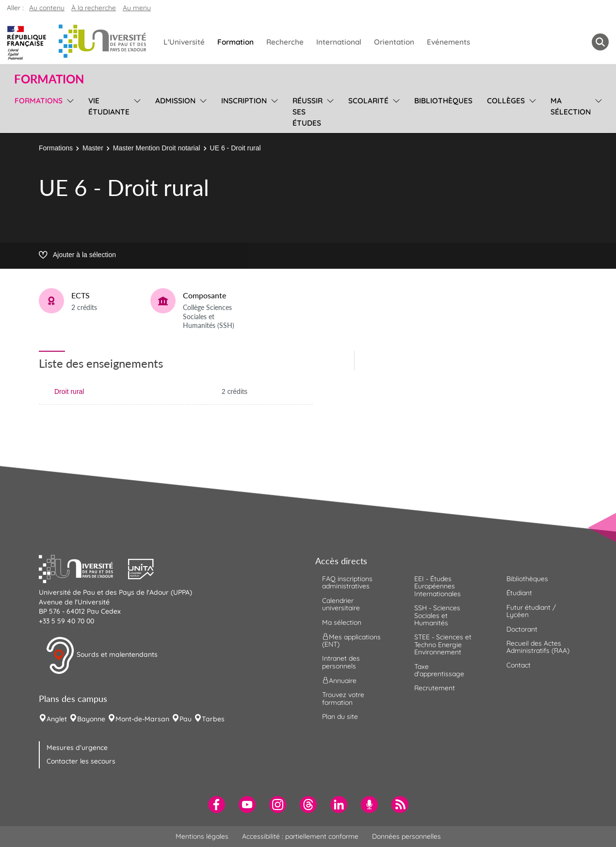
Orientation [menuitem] (394, 42)
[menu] (69, 111)
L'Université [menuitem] (184, 42)
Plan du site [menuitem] (340, 717)
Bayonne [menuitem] (91, 719)
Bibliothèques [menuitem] (443, 101)
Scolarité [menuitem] (368, 101)
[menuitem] (217, 805)
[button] (83, 568)
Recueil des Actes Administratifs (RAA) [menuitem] (538, 647)
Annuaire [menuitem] (339, 681)
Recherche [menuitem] (285, 42)
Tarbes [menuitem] (213, 719)
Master (93, 148)
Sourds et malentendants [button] (102, 655)
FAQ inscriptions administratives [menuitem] (347, 582)
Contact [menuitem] (519, 665)
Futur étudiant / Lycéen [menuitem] (531, 611)
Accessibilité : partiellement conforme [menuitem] (300, 836)
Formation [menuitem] (235, 42)
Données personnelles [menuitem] (406, 836)
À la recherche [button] (94, 8)
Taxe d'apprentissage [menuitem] (439, 670)
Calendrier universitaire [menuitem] (341, 604)
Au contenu (47, 8)
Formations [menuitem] (39, 101)
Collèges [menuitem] (506, 101)
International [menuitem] (339, 42)
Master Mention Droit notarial (157, 148)
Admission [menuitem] (175, 101)
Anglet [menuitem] (57, 719)
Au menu (137, 8)
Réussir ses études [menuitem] (308, 112)
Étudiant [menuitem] (519, 593)
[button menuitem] (600, 42)
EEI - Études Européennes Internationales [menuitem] (438, 586)
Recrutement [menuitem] (435, 688)
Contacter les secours (81, 761)
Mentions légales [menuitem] (202, 836)
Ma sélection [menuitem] (571, 106)
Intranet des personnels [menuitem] (341, 662)
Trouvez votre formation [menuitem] (343, 698)
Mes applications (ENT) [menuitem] (351, 641)
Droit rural (69, 391)
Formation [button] (49, 79)
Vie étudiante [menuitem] (109, 106)
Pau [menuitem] (186, 719)
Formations (56, 148)
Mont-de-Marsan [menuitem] (142, 719)
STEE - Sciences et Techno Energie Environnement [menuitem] (443, 644)
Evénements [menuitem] (448, 42)
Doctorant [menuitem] (522, 629)
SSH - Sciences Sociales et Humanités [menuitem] (437, 615)
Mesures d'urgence (77, 748)
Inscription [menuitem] (244, 101)
